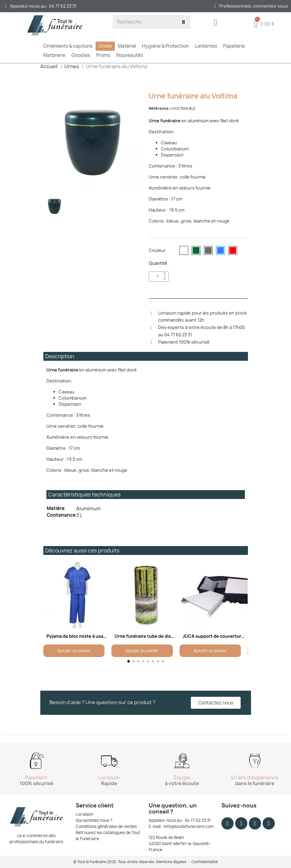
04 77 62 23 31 (198, 820)
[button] (48, 613)
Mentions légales (171, 862)
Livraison (84, 814)
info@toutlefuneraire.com (189, 826)
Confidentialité (205, 862)
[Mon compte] (215, 24)
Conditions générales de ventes (106, 826)
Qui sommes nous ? (94, 820)
